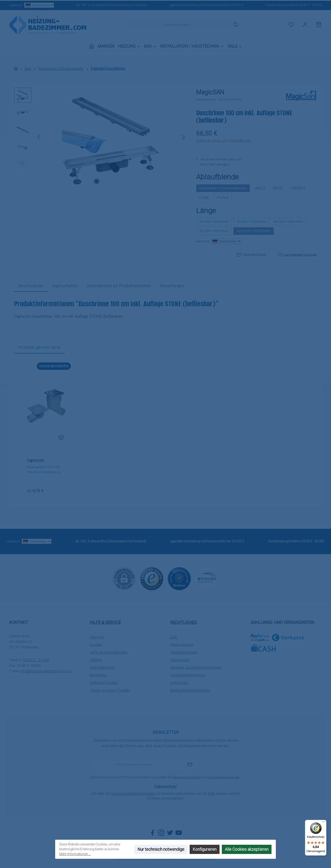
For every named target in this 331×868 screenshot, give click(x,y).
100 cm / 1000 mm (255, 232)
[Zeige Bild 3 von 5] (111, 181)
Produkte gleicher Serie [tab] (39, 347)
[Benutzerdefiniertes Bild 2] (179, 579)
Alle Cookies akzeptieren (247, 849)
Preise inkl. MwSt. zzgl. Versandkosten (223, 140)
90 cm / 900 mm (215, 232)
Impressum (179, 683)
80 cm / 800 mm (290, 222)
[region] (100, 137)
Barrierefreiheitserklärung (190, 690)
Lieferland (32, 5)
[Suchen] (236, 25)
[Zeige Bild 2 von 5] (104, 181)
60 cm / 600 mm (215, 222)
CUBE (204, 198)
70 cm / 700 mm (253, 222)
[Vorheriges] (39, 137)
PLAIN (224, 198)
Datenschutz (180, 660)
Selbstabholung (102, 667)
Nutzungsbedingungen (224, 777)
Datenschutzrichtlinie (187, 777)
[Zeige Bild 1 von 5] (97, 181)
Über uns (97, 637)
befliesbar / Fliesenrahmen (225, 189)
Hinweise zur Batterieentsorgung (196, 667)
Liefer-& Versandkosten (108, 652)
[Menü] (324, 823)
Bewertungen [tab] (172, 286)
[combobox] (178, 25)
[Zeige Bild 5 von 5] (126, 181)
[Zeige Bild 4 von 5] (119, 181)
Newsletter (98, 675)
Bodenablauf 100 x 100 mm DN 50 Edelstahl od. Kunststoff (44, 470)
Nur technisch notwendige (161, 849)
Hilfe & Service (105, 622)
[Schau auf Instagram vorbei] (161, 833)
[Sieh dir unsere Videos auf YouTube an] (179, 833)
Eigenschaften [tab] (65, 286)
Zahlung (96, 660)
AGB (174, 637)
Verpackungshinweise (188, 675)
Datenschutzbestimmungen (133, 794)
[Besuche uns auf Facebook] (153, 833)
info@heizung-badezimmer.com (46, 671)
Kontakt (96, 645)
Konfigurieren (205, 849)
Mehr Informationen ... (75, 854)
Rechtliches (183, 622)
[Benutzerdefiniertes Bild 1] (152, 579)
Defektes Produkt (104, 683)
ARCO (260, 188)
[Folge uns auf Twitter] (170, 833)
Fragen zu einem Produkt (110, 690)
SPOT (278, 188)
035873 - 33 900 (310, 5)
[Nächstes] (183, 137)
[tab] (31, 286)
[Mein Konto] (305, 25)
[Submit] (190, 765)
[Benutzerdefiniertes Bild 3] (207, 579)
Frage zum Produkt (251, 254)
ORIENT (298, 188)
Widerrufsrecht (182, 645)
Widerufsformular (184, 652)
